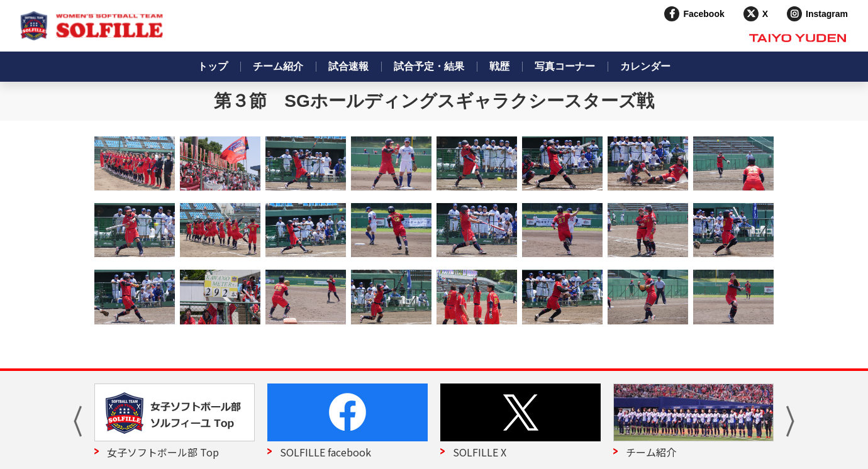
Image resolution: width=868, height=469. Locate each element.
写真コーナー (565, 66)
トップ (213, 66)
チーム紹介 (278, 66)
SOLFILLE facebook (325, 452)
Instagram (827, 14)
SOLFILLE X (480, 452)
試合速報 (348, 66)
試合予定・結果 (429, 66)
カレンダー (645, 66)
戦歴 (499, 66)
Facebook (704, 14)
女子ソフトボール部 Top (163, 452)
